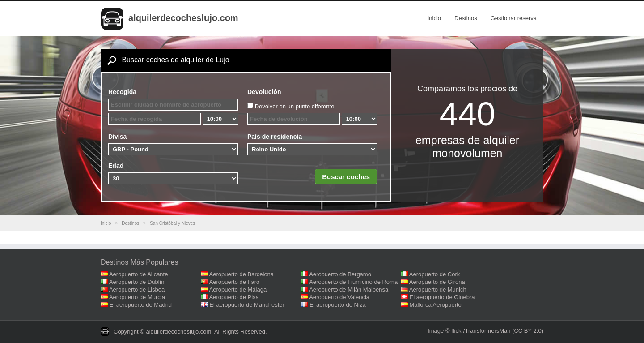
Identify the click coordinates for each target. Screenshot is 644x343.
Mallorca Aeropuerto (436, 305)
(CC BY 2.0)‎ (528, 331)
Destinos (466, 18)
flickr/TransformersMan (481, 331)
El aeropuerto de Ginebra (442, 297)
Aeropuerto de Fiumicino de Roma (353, 282)
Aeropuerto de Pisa (234, 297)
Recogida (122, 92)
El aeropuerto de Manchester (247, 305)
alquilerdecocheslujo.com (183, 18)
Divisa (117, 137)
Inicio (434, 18)
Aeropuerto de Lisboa (137, 289)
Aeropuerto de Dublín (137, 282)
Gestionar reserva (514, 18)
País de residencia (275, 137)
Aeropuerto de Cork (434, 274)
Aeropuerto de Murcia (137, 297)
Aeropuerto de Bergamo (340, 274)
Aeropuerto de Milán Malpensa (349, 289)
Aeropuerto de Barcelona (242, 274)
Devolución (264, 92)
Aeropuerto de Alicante (139, 274)
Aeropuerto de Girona (437, 282)
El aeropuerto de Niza (338, 305)
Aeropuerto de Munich (438, 289)
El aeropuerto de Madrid (141, 305)
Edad (116, 166)
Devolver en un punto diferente (295, 106)
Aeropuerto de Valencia (339, 297)
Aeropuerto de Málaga (238, 289)
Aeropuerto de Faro (235, 282)
